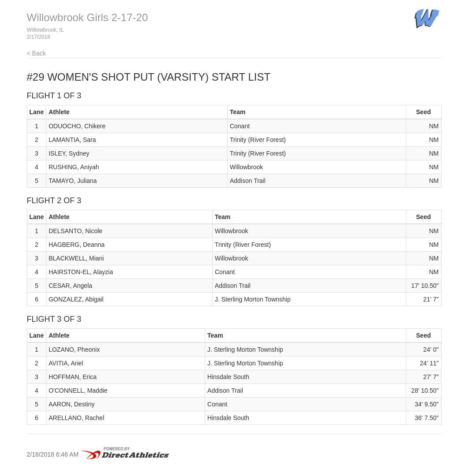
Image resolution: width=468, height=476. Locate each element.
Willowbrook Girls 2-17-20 (88, 17)
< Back (36, 53)
